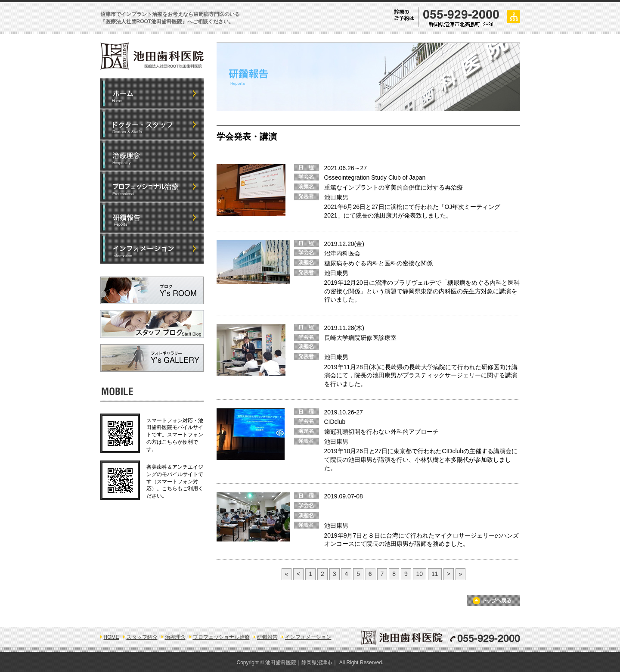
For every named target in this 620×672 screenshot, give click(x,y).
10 (420, 574)
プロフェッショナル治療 (152, 187)
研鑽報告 (152, 218)
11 (435, 574)
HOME (152, 93)
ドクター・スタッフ (152, 124)
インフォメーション (152, 249)
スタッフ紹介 (142, 637)
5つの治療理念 (152, 156)
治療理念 (175, 637)
